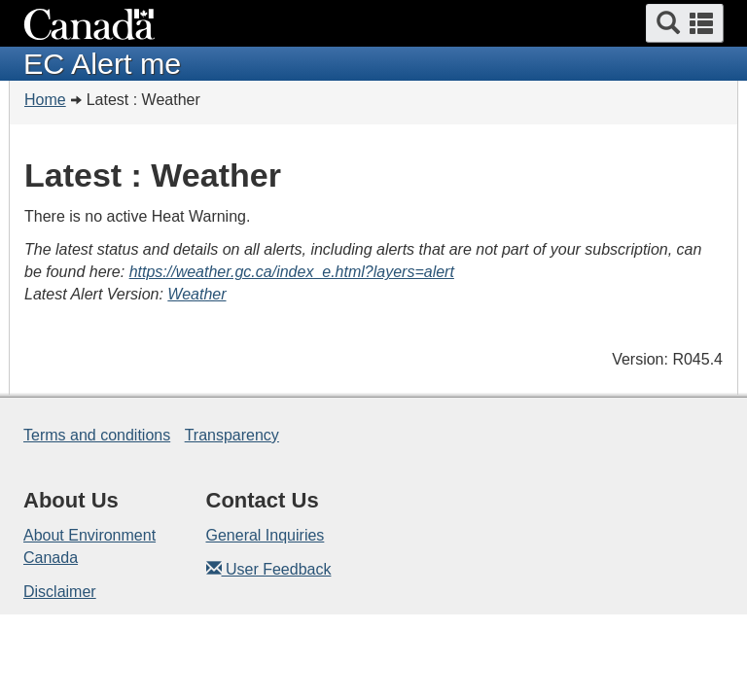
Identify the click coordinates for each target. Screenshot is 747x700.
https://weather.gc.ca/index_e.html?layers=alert (292, 272)
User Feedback (269, 569)
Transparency (232, 435)
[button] (685, 23)
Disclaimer (60, 592)
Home (45, 100)
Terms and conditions (97, 435)
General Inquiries (266, 535)
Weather (196, 294)
